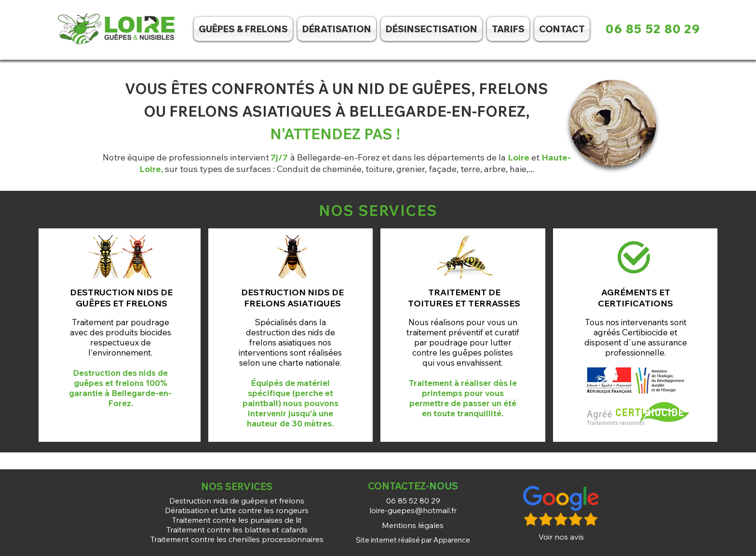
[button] (432, 29)
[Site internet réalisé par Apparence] (413, 540)
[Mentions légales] (413, 525)
